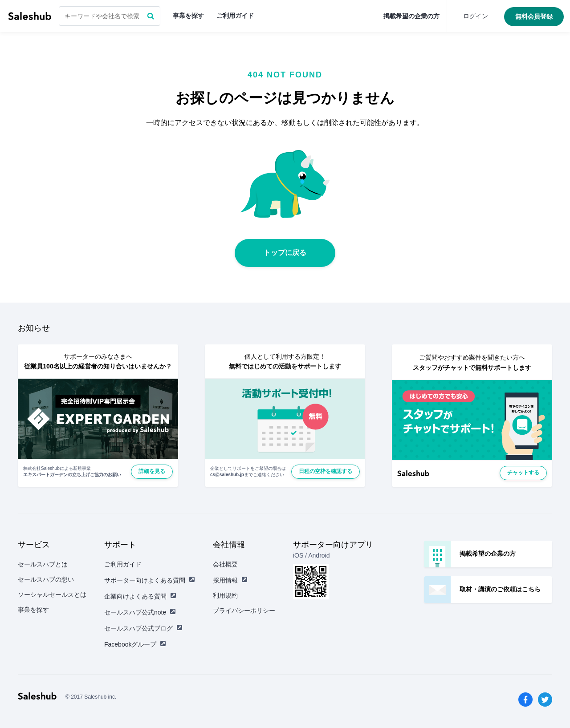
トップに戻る (285, 253)
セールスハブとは (43, 564)
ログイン (476, 16)
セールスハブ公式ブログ (143, 628)
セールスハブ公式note (140, 612)
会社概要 (225, 564)
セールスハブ (30, 16)
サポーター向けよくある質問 (150, 580)
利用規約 (225, 595)
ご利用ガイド (235, 16)
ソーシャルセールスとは (52, 595)
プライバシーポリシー (244, 611)
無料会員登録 (534, 16)
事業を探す (188, 16)
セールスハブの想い (46, 579)
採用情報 (230, 580)
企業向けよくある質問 (140, 596)
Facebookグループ (135, 644)
